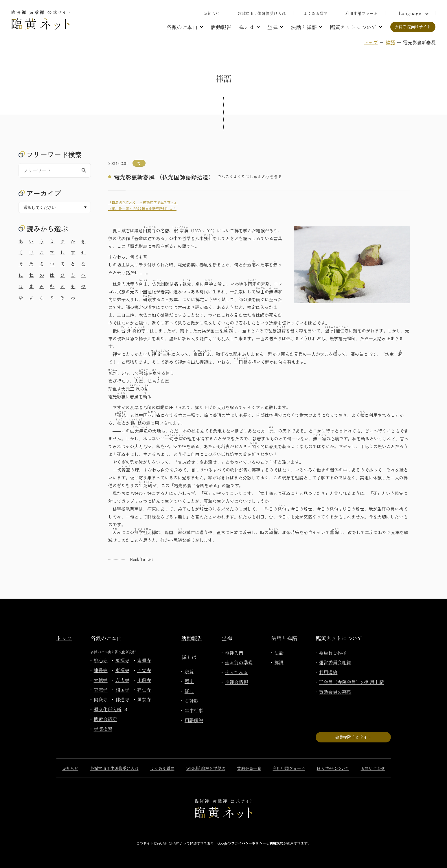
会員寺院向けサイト (413, 27)
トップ (371, 42)
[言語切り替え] (413, 13)
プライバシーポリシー (249, 843)
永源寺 (144, 680)
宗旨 (189, 671)
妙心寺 (101, 660)
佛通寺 (122, 699)
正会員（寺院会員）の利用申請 (351, 682)
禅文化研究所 (110, 709)
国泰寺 (144, 699)
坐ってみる (236, 672)
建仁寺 (144, 690)
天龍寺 (101, 690)
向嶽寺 (101, 699)
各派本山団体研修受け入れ (262, 13)
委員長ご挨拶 (333, 653)
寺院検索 (103, 729)
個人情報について (333, 768)
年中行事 (194, 710)
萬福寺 (122, 660)
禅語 (390, 42)
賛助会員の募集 (335, 692)
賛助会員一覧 (249, 768)
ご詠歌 (192, 700)
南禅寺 (144, 660)
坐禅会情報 (236, 682)
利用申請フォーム (362, 13)
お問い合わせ (373, 768)
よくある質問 (316, 13)
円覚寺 (144, 670)
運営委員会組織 (335, 662)
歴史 (189, 681)
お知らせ (211, 13)
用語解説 (194, 720)
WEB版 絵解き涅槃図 (206, 768)
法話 (279, 653)
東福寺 (122, 670)
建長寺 (101, 670)
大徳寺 (101, 680)
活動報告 (221, 27)
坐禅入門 (234, 653)
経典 (189, 691)
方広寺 (122, 680)
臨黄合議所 (105, 719)
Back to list (141, 559)
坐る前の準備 (239, 662)
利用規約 (328, 672)
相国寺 (122, 690)
